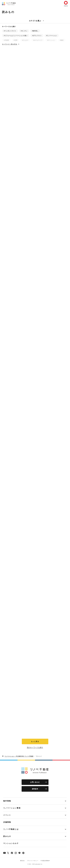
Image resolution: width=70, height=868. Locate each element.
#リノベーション (52, 36)
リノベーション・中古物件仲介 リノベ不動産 (19, 756)
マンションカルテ (11, 843)
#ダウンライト (37, 36)
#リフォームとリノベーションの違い (16, 36)
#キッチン (24, 31)
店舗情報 (7, 822)
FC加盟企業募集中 (45, 861)
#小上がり (25, 40)
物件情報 (7, 801)
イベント (7, 815)
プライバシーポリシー (33, 861)
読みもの (7, 836)
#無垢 (62, 40)
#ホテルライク (38, 40)
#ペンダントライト (10, 31)
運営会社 (22, 861)
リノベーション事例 (12, 808)
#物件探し (35, 31)
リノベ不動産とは (11, 829)
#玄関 (15, 40)
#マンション (51, 40)
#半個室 (6, 40)
